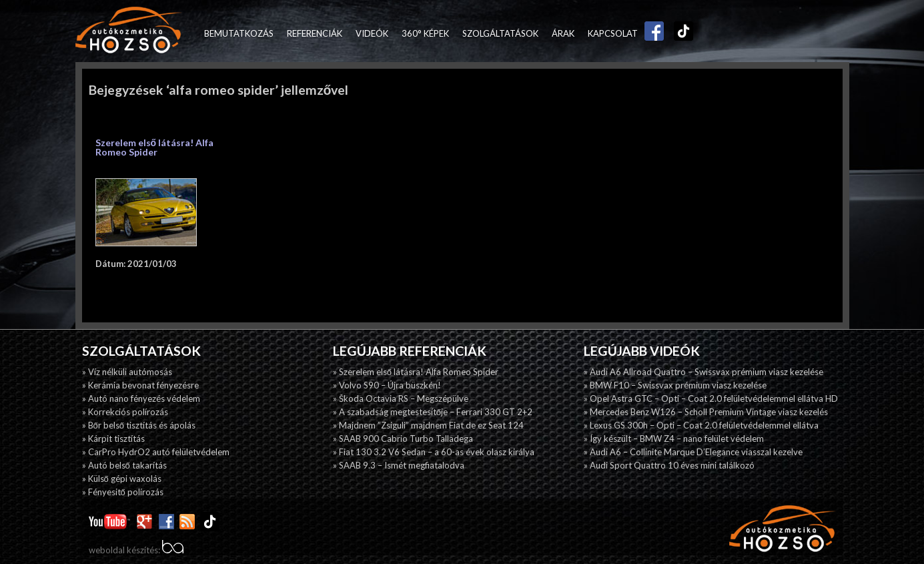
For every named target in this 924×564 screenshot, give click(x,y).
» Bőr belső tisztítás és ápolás (139, 425)
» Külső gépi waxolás (122, 479)
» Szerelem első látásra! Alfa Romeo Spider (416, 372)
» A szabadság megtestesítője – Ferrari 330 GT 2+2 (433, 412)
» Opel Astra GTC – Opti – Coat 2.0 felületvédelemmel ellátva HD (711, 398)
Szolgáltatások (500, 33)
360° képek (425, 33)
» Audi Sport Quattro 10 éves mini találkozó (669, 465)
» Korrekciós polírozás (125, 412)
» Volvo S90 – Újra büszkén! (387, 385)
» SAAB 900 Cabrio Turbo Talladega (403, 439)
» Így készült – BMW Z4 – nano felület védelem (674, 439)
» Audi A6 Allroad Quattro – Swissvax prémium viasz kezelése (704, 372)
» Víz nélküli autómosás (127, 372)
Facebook (651, 33)
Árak (563, 33)
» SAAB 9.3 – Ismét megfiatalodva (399, 465)
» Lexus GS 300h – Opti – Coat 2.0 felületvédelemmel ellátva (701, 425)
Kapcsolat (613, 33)
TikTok (680, 33)
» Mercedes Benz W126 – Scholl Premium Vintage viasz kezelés (706, 412)
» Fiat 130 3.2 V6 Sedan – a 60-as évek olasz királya (434, 452)
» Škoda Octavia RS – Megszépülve (401, 398)
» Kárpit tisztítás (113, 439)
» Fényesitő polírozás (123, 492)
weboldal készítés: (136, 550)
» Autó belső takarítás (124, 465)
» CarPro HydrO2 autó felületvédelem (156, 452)
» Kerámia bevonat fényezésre (140, 385)
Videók (372, 33)
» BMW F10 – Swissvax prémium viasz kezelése (675, 385)
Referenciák (315, 33)
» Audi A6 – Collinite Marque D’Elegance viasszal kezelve (693, 452)
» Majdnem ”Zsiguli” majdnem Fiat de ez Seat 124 (428, 425)
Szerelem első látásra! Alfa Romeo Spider (155, 147)
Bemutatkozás (239, 33)
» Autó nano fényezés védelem (141, 398)
